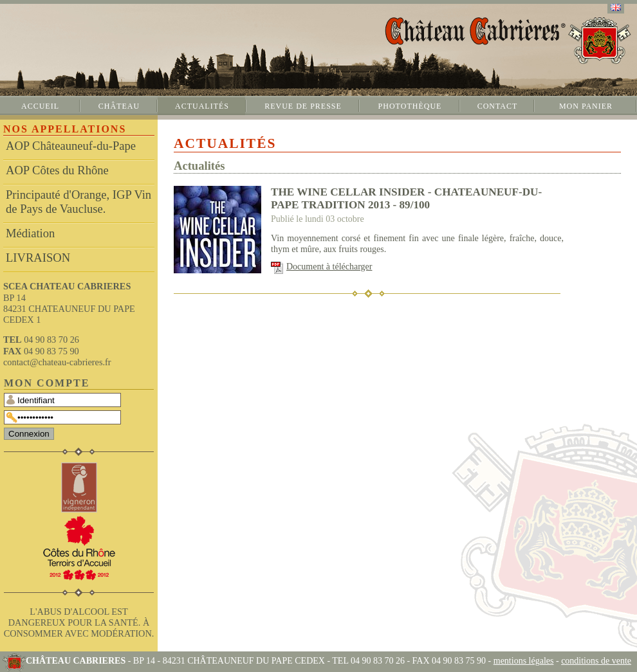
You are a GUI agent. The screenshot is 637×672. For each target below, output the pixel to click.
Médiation (30, 233)
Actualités (202, 106)
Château (119, 106)
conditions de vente (596, 661)
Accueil (40, 106)
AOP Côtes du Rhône (57, 170)
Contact (498, 106)
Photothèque (410, 106)
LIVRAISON (38, 258)
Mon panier (586, 106)
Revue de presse (303, 106)
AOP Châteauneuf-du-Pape (71, 146)
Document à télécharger (329, 267)
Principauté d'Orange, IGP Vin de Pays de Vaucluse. (78, 202)
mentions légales (524, 661)
